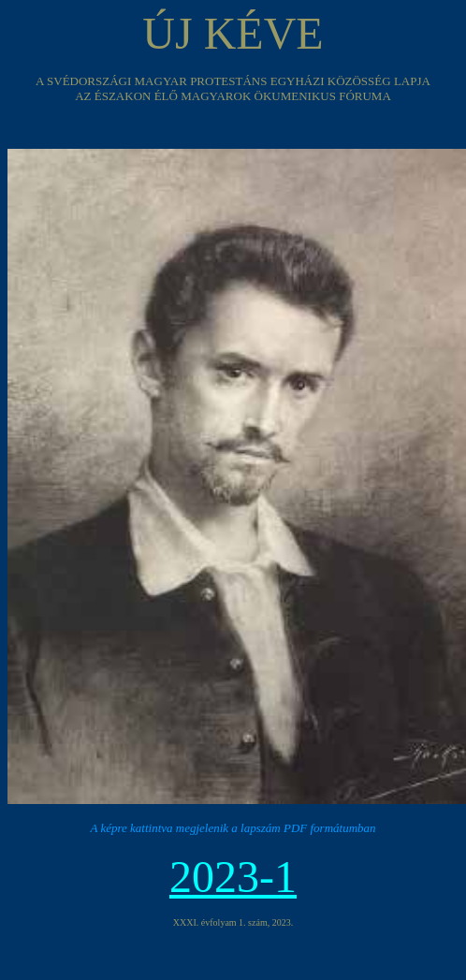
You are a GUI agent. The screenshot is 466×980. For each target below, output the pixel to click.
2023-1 (233, 877)
